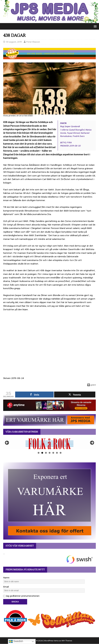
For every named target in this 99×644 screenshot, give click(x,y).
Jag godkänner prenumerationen (21, 596)
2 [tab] (42, 453)
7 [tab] (61, 453)
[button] (95, 26)
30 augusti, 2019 (14, 42)
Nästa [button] (92, 443)
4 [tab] (50, 453)
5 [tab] (53, 453)
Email (6, 587)
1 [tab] (39, 453)
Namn (6, 578)
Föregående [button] (7, 443)
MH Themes (67, 641)
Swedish (16, 641)
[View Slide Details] (49, 444)
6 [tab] (57, 453)
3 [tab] (46, 453)
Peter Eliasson (33, 42)
